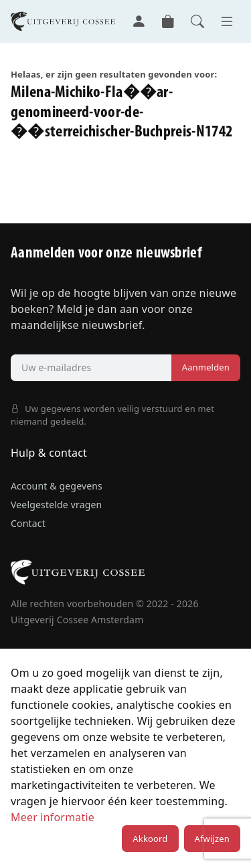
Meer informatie (53, 817)
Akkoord (150, 839)
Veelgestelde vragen (56, 505)
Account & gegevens (57, 486)
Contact (28, 523)
